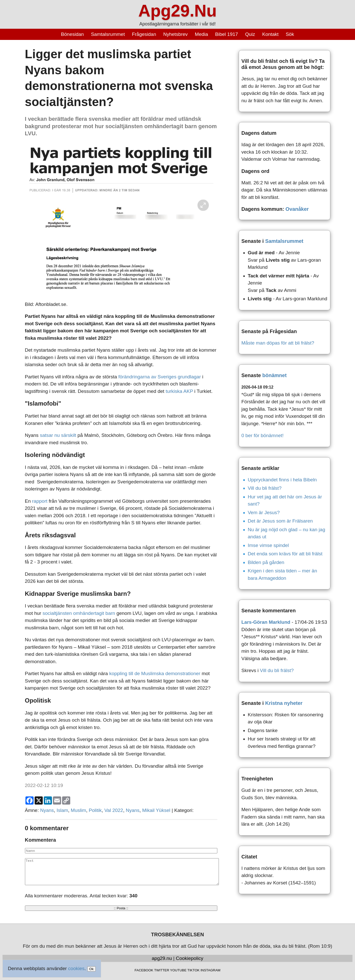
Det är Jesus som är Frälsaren (280, 521)
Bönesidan (73, 34)
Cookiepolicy (190, 958)
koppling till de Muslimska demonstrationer (155, 673)
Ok (91, 969)
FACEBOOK (144, 970)
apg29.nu (162, 958)
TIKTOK (193, 970)
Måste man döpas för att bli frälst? (278, 343)
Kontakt (270, 34)
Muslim (78, 810)
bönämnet (275, 375)
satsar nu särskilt (58, 435)
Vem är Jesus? (264, 513)
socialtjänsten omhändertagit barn (79, 613)
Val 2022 (114, 810)
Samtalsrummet (108, 34)
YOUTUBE (178, 970)
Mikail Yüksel (156, 810)
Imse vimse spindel (268, 545)
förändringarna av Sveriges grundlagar (160, 377)
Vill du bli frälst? (265, 488)
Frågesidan (144, 34)
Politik (95, 810)
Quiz (250, 34)
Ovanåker (297, 209)
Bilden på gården (266, 562)
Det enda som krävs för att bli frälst (285, 554)
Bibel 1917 (226, 34)
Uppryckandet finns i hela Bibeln (282, 480)
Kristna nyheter (284, 703)
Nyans (47, 810)
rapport (40, 501)
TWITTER (162, 970)
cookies (76, 968)
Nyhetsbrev (175, 34)
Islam (62, 810)
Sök (290, 34)
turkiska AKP (179, 391)
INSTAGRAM (210, 970)
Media (202, 34)
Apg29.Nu (177, 11)
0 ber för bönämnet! (263, 435)
